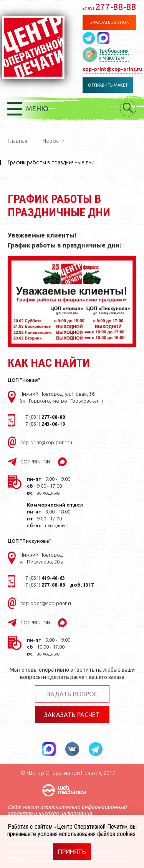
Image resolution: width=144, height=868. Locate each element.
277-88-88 (109, 7)
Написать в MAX (103, 38)
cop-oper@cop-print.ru (46, 603)
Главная (17, 141)
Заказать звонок (110, 22)
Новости (54, 141)
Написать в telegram (90, 38)
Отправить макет (108, 85)
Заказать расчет (72, 715)
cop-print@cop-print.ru (112, 69)
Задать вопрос (72, 694)
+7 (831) (44, 417)
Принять (72, 852)
